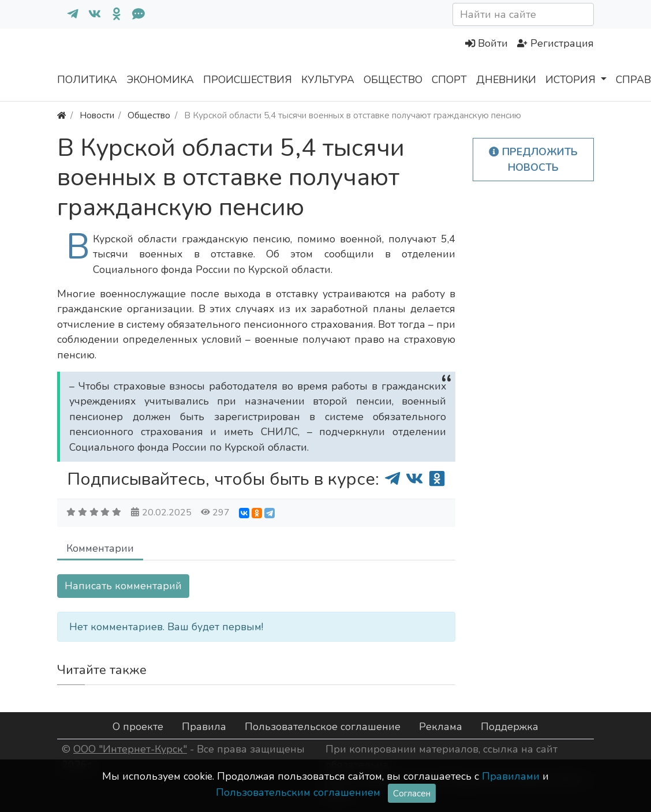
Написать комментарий (123, 586)
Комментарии (100, 548)
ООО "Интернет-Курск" (130, 749)
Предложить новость (533, 159)
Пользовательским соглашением (298, 792)
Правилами (511, 776)
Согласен (412, 793)
